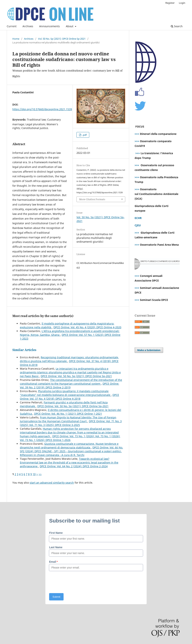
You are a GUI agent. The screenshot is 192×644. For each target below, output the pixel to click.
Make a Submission (149, 350)
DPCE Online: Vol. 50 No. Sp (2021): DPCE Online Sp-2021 (76, 376)
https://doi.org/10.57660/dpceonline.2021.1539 (42, 109)
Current (12, 26)
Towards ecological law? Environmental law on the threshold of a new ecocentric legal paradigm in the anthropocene (69, 462)
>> (40, 474)
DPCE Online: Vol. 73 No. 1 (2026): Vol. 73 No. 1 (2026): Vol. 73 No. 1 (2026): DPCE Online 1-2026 (70, 438)
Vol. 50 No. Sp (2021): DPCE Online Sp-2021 (62, 39)
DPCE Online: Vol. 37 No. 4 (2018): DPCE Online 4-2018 (69, 397)
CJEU (138, 225)
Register (170, 3)
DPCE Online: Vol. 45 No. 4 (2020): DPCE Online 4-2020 (87, 327)
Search (177, 26)
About (70, 26)
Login (182, 3)
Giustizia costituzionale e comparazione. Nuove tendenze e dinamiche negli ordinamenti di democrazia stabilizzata (69, 446)
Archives (28, 26)
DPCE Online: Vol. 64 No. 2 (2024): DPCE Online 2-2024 (74, 466)
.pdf (84, 135)
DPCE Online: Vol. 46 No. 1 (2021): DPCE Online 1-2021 (68, 414)
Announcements (49, 26)
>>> (137, 134)
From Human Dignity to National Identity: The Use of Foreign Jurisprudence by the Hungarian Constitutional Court (68, 419)
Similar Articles (24, 350)
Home (16, 39)
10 (34, 474)
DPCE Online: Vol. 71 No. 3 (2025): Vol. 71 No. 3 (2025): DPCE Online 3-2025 (71, 423)
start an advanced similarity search (52, 483)
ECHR (138, 218)
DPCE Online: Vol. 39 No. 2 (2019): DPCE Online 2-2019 (69, 385)
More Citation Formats (92, 199)
